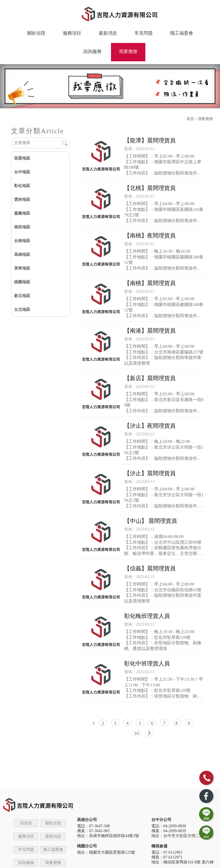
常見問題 (144, 33)
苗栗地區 (22, 158)
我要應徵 (128, 51)
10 (137, 733)
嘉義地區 (22, 213)
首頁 (190, 119)
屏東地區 (22, 268)
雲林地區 (22, 200)
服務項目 (72, 33)
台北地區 (22, 310)
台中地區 (22, 172)
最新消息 (108, 33)
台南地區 (22, 241)
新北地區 (22, 296)
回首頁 (26, 823)
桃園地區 (22, 282)
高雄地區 (22, 255)
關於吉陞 (36, 33)
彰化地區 (22, 186)
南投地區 (22, 227)
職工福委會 (182, 33)
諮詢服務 (92, 51)
